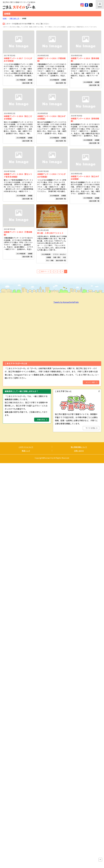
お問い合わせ (79, 451)
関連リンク (26, 451)
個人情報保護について (79, 447)
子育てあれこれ (14, 18)
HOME (5, 18)
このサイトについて (26, 447)
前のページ (45, 271)
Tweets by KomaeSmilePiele (66, 302)
